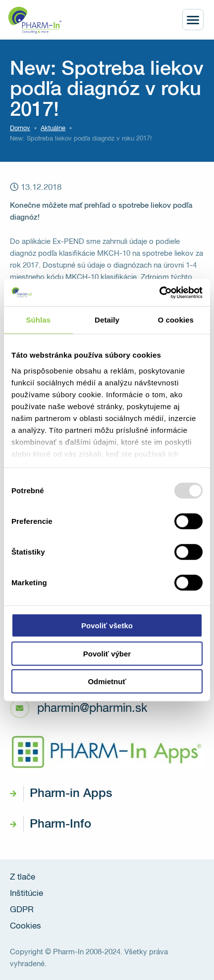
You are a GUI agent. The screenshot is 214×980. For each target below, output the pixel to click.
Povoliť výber (107, 653)
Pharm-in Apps (71, 793)
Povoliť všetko (107, 626)
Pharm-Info (60, 824)
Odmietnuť (107, 681)
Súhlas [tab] (38, 320)
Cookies (26, 926)
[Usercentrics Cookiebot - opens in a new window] (159, 292)
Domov (20, 128)
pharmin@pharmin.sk (92, 708)
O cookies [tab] (176, 320)
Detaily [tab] (107, 320)
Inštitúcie (27, 894)
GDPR (22, 910)
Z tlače (23, 877)
